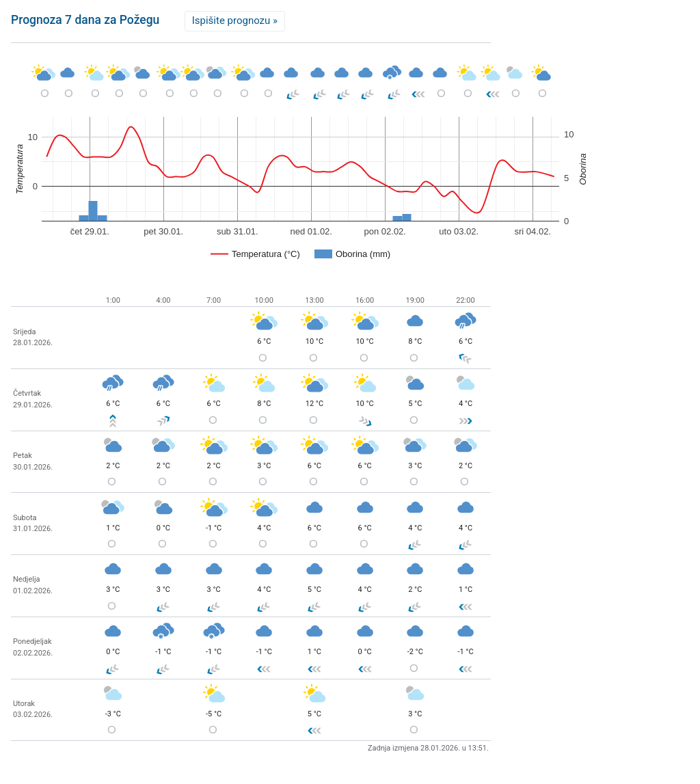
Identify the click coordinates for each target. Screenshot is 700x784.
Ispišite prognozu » (235, 21)
